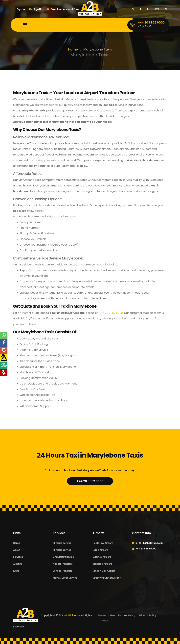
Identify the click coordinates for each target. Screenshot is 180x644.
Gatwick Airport (102, 557)
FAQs (16, 571)
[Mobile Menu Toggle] (25, 25)
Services (18, 557)
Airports (18, 564)
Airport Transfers (63, 564)
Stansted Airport (102, 564)
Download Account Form (63, 9)
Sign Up (36, 9)
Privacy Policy (147, 615)
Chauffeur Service (63, 557)
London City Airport (104, 571)
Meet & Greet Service (65, 578)
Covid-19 (106, 621)
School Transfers (63, 571)
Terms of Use (106, 615)
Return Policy (127, 615)
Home (73, 49)
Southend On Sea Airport (107, 578)
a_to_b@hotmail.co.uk (149, 543)
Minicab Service (62, 543)
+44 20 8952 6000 (111, 313)
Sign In (19, 9)
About (17, 550)
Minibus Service (62, 550)
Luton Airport (100, 550)
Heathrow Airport (103, 543)
